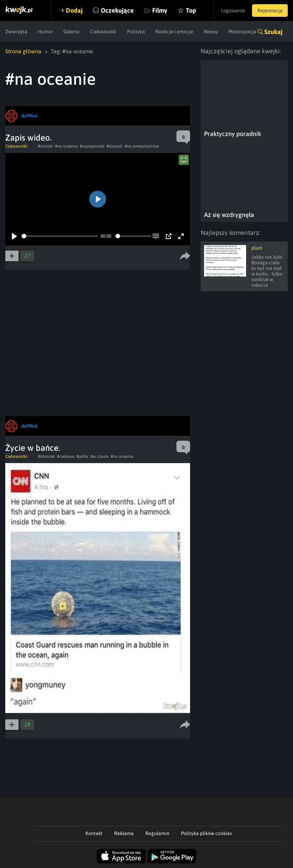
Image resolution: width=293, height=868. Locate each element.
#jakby (82, 456)
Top (191, 10)
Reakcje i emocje (174, 32)
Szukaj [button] (273, 32)
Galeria (71, 32)
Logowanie (233, 11)
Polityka (136, 32)
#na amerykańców (142, 146)
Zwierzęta (16, 32)
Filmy (160, 10)
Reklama (124, 833)
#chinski (45, 146)
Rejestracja (270, 11)
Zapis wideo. (29, 138)
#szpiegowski (92, 146)
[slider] (60, 236)
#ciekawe (66, 456)
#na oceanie (66, 146)
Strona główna (23, 51)
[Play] (14, 236)
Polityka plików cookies (207, 833)
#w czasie (100, 456)
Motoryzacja (242, 32)
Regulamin (157, 833)
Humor (45, 32)
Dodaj (74, 10)
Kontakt (94, 833)
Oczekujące (117, 10)
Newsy (211, 32)
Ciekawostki (103, 32)
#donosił (114, 146)
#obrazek (46, 456)
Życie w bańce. (33, 448)
